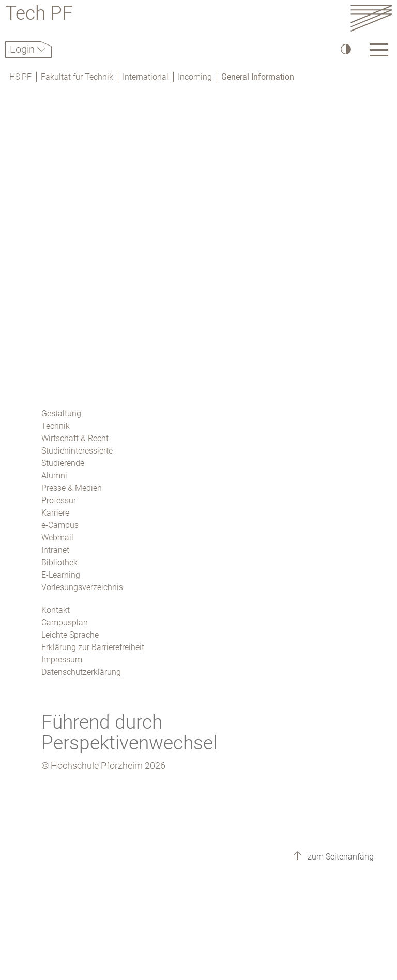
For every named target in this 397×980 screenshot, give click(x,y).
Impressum (62, 660)
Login (24, 49)
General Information (258, 77)
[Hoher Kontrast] (345, 49)
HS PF (20, 77)
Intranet (55, 550)
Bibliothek (59, 562)
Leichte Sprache (70, 635)
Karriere (55, 513)
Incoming (195, 77)
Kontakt (56, 610)
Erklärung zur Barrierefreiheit (93, 647)
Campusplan (65, 622)
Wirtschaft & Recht (75, 438)
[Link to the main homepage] (371, 18)
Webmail (57, 538)
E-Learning (61, 575)
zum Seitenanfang (340, 857)
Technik (56, 426)
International (146, 77)
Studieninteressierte (77, 451)
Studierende (63, 463)
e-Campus (60, 525)
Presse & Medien (72, 488)
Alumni (54, 476)
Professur (59, 500)
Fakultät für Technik (77, 77)
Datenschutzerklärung (81, 672)
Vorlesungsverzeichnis (82, 587)
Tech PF (39, 15)
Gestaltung (61, 413)
